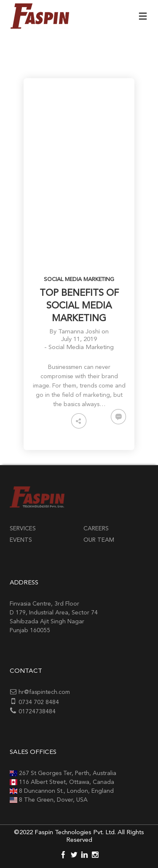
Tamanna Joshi (79, 332)
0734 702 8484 (39, 702)
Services (23, 529)
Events (21, 540)
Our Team (99, 540)
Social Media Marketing (79, 280)
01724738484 (37, 712)
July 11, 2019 (79, 340)
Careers (96, 529)
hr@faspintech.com (44, 692)
